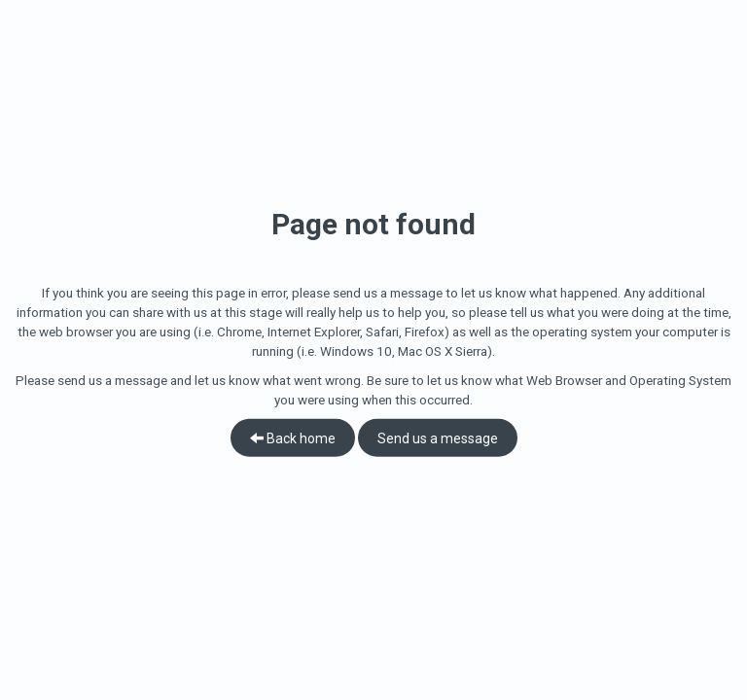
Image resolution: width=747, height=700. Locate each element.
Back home (293, 438)
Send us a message (438, 438)
